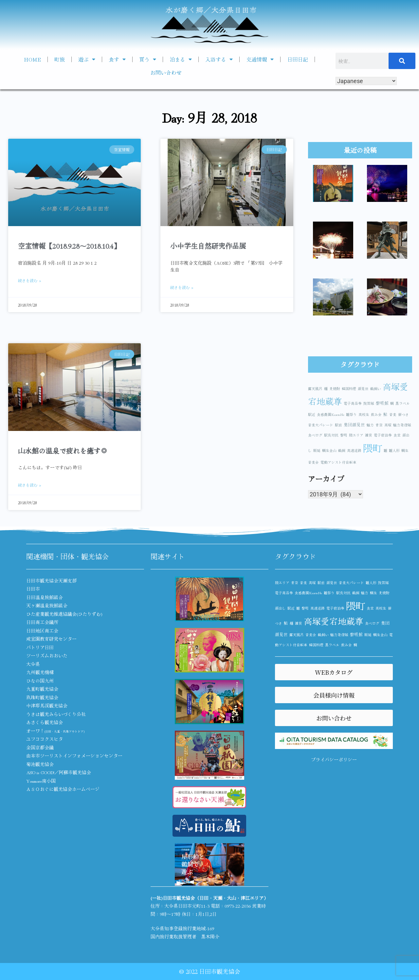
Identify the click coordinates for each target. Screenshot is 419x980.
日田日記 (298, 59)
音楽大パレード (321, 425)
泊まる (181, 59)
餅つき (403, 414)
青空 (379, 425)
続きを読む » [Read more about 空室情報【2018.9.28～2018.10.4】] (30, 280)
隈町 (373, 448)
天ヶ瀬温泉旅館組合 (47, 605)
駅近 (312, 414)
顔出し (280, 608)
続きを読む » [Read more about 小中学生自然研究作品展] (182, 287)
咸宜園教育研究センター (51, 639)
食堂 (397, 435)
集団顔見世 (354, 425)
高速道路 (354, 450)
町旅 (60, 59)
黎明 (344, 435)
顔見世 (363, 389)
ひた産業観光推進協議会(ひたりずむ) (64, 614)
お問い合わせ (166, 72)
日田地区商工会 (42, 631)
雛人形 (394, 450)
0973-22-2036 (238, 906)
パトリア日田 (40, 647)
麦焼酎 (335, 389)
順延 (317, 450)
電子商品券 (353, 403)
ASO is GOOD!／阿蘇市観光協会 (59, 772)
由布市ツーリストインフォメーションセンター (74, 756)
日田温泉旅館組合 (45, 597)
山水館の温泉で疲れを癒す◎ (63, 451)
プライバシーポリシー (334, 759)
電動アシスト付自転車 (338, 462)
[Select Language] (366, 81)
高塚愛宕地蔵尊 (334, 621)
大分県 (33, 664)
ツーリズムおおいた (47, 655)
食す (117, 59)
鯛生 (405, 450)
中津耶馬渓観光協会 (47, 705)
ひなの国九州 (40, 681)
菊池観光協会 (40, 764)
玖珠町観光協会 (42, 697)
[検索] (402, 61)
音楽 (393, 414)
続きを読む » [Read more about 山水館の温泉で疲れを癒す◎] (30, 485)
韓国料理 (349, 389)
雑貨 (369, 435)
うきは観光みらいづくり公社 (56, 714)
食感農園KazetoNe (331, 414)
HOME (32, 59)
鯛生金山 (329, 450)
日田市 (33, 589)
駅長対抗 (331, 435)
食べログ (315, 435)
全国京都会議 (40, 747)
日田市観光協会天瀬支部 (51, 580)
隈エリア (356, 435)
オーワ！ (55, 731)
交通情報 (260, 59)
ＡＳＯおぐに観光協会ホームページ (63, 789)
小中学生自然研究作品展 (208, 246)
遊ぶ (87, 59)
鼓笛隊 (369, 403)
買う (148, 59)
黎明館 (382, 403)
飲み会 (376, 414)
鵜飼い (376, 389)
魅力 (370, 425)
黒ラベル (403, 403)
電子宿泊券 (383, 435)
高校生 (364, 414)
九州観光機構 (40, 672)
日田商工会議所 (42, 622)
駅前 (338, 425)
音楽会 (313, 462)
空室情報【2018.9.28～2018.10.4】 (69, 246)
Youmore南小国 (41, 781)
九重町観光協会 (42, 689)
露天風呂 (315, 389)
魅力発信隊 (402, 425)
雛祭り (351, 414)
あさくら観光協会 (45, 722)
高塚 (388, 425)
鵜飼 (342, 450)
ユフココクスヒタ (45, 739)
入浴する (219, 59)
